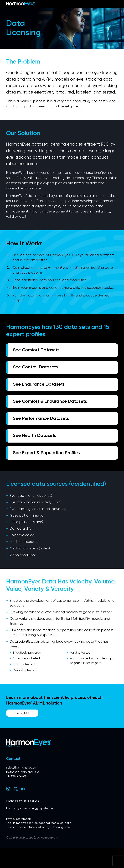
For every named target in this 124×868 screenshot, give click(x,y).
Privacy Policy (14, 821)
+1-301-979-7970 (18, 796)
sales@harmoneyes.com (22, 787)
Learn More (23, 732)
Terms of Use (32, 821)
